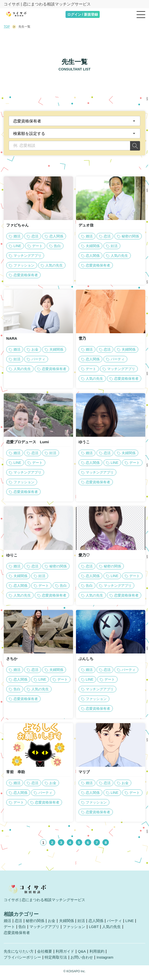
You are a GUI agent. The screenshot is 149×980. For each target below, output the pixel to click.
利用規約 (102, 954)
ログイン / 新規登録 (83, 14)
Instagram (111, 960)
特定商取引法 (59, 960)
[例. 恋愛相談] (70, 146)
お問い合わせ (86, 960)
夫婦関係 (70, 924)
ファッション (78, 930)
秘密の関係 (37, 924)
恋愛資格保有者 (18, 936)
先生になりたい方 (20, 954)
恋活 (19, 924)
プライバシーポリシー (24, 960)
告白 (23, 930)
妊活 (85, 924)
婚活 (8, 924)
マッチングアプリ (47, 930)
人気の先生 (118, 930)
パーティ (120, 924)
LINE (136, 924)
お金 (54, 924)
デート (10, 930)
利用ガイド (69, 954)
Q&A (86, 954)
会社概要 (47, 954)
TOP (7, 27)
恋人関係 (101, 924)
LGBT (99, 930)
